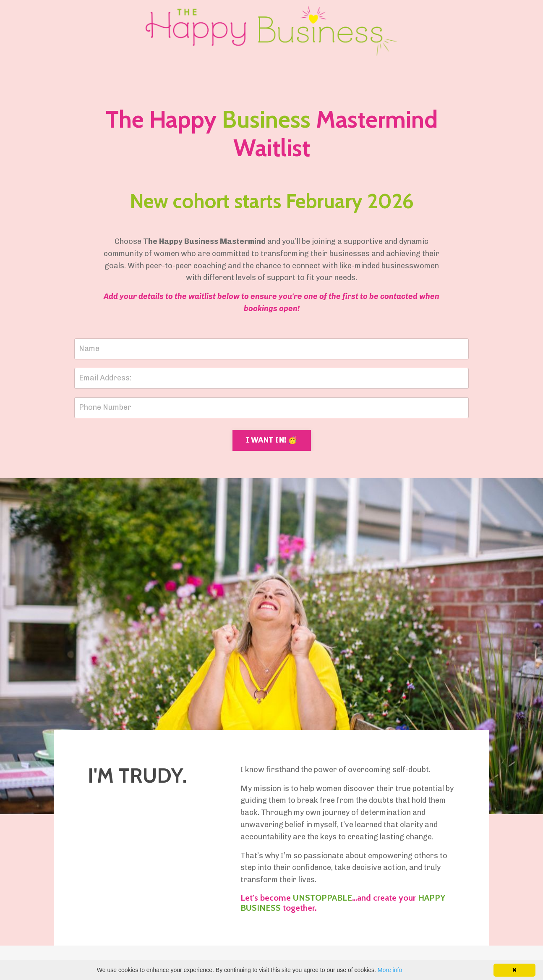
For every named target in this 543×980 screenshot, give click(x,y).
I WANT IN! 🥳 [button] (272, 440)
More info (390, 970)
